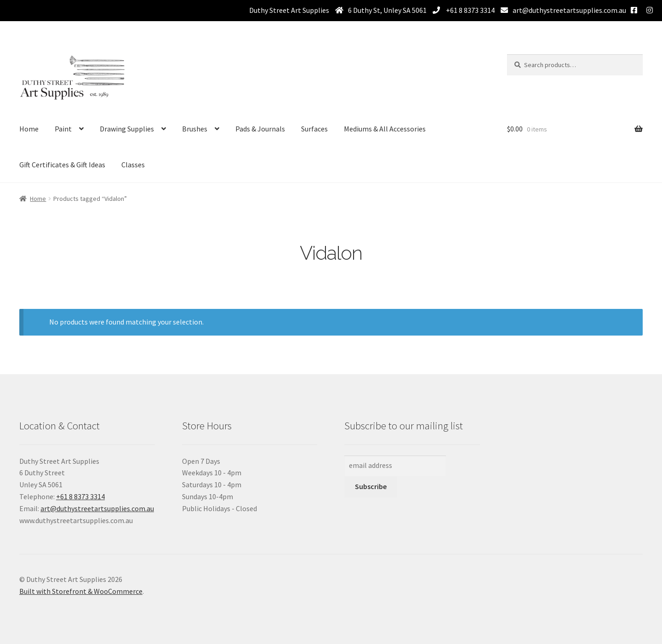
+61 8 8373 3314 (470, 10)
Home (29, 129)
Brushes (195, 129)
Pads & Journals (260, 129)
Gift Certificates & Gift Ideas (62, 165)
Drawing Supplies (127, 129)
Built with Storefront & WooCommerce (81, 591)
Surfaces (314, 129)
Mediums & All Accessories (385, 129)
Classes (133, 165)
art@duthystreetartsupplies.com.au (569, 10)
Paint (63, 129)
